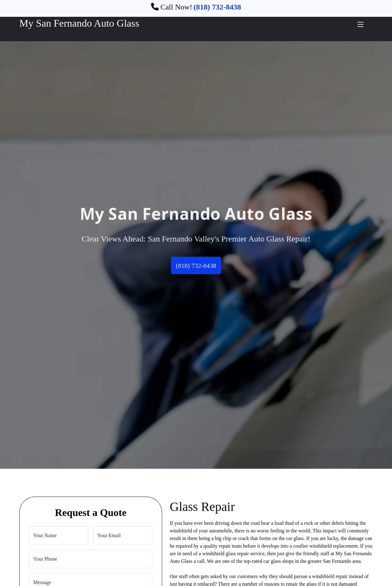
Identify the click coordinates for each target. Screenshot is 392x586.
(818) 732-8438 (196, 266)
